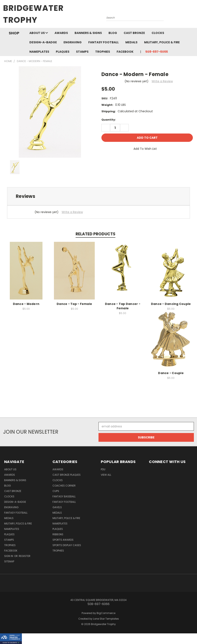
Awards (61, 33)
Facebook (125, 52)
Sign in (9, 556)
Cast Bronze (134, 33)
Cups (56, 491)
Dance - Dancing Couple (171, 304)
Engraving (73, 42)
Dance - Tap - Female (74, 304)
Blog (113, 33)
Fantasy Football (103, 42)
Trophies (103, 52)
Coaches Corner (64, 486)
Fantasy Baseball (64, 496)
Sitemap (9, 561)
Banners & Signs (88, 33)
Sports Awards (63, 540)
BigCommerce (106, 613)
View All (106, 475)
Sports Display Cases (67, 545)
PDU (103, 469)
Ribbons (58, 534)
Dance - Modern (26, 304)
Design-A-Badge (43, 42)
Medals (131, 42)
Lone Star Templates (106, 619)
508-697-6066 (157, 52)
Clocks (158, 33)
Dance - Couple (171, 373)
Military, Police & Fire (162, 42)
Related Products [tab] (95, 234)
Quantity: (109, 120)
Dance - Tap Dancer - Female (123, 306)
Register (25, 556)
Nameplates (39, 52)
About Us (39, 33)
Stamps (82, 52)
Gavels (57, 507)
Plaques (63, 52)
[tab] (98, 196)
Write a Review (162, 81)
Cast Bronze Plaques (67, 475)
